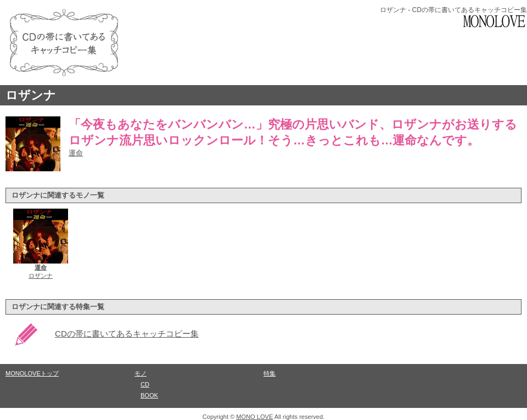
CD (145, 384)
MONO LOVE (254, 417)
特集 (270, 373)
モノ (141, 373)
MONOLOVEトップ (32, 373)
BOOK (149, 395)
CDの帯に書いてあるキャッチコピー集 (127, 334)
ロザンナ (31, 95)
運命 (76, 153)
